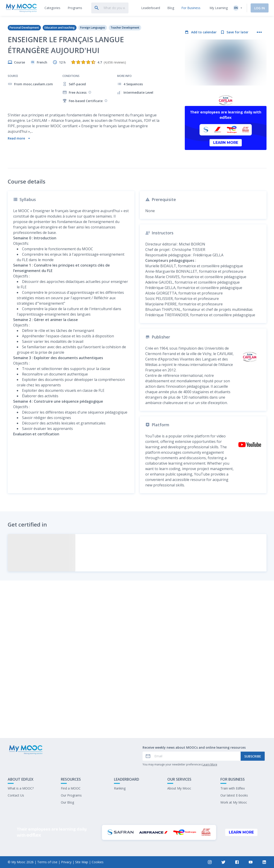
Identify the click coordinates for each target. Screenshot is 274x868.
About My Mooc (179, 788)
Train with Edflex (233, 788)
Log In (260, 8)
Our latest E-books (234, 795)
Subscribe (253, 756)
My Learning (219, 8)
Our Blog (67, 802)
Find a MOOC (71, 788)
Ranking (120, 788)
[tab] (52, 8)
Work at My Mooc (234, 802)
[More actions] (259, 32)
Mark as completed (137, 721)
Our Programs (71, 795)
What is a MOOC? (21, 788)
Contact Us (16, 795)
